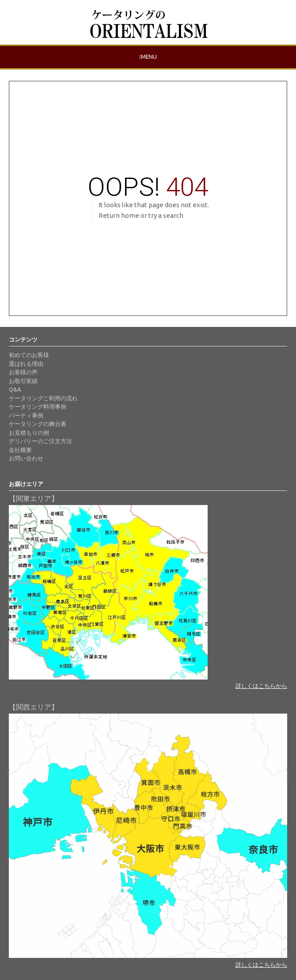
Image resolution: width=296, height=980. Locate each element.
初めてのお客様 (29, 355)
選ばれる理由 (26, 364)
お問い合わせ (26, 458)
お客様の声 (23, 372)
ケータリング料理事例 (38, 406)
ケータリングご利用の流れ (43, 398)
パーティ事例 (26, 415)
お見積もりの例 (29, 433)
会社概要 (20, 450)
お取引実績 (23, 381)
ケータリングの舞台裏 (38, 424)
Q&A (15, 389)
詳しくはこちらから (261, 686)
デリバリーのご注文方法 (40, 441)
